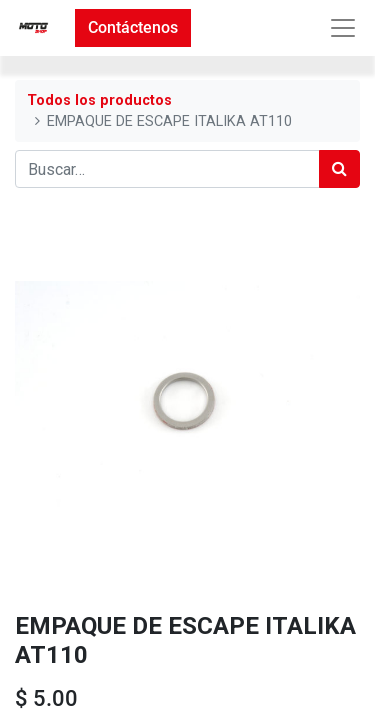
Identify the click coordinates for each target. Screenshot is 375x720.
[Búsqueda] (339, 169)
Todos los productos (99, 100)
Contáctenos (133, 27)
